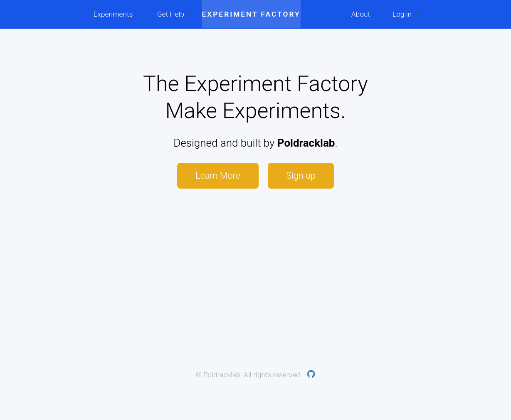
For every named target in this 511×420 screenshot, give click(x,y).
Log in (405, 14)
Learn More (218, 176)
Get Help (174, 14)
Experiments (113, 14)
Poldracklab (306, 143)
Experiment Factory (251, 14)
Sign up (301, 176)
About (361, 14)
